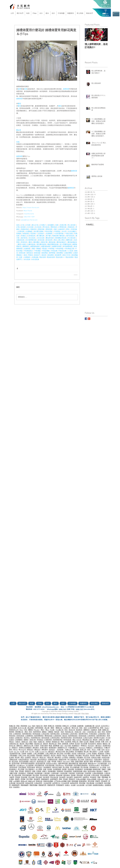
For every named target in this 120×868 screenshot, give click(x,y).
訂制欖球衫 (29, 736)
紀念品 (79, 740)
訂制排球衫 (102, 734)
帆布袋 (57, 732)
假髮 (34, 771)
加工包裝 (81, 759)
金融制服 (80, 726)
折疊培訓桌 (81, 754)
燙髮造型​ (28, 771)
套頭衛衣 (79, 730)
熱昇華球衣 (37, 732)
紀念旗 (86, 742)
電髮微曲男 (45, 779)
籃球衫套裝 (37, 734)
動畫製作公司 (62, 748)
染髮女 (67, 785)
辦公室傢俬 (70, 752)
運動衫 (44, 732)
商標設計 (84, 746)
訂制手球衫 (74, 734)
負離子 (104, 769)
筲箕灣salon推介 (94, 765)
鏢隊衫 (26, 740)
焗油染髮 (59, 775)
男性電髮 (82, 783)
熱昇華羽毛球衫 (66, 738)
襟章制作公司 (14, 730)
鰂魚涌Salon (92, 763)
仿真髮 (39, 771)
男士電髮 (21, 769)
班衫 (89, 750)
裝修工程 (83, 750)
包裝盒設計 (89, 759)
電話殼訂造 (38, 744)
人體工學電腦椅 (38, 754)
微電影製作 (53, 748)
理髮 (72, 761)
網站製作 (45, 750)
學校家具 (47, 756)
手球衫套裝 (93, 734)
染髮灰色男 (78, 777)
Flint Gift (77, 714)
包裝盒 (18, 742)
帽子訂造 (75, 728)
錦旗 (81, 742)
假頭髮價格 (52, 771)
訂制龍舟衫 (19, 738)
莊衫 (103, 750)
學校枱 (59, 756)
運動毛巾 (20, 746)
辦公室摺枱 (31, 756)
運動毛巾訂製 (28, 746)
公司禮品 (65, 757)
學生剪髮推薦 (27, 775)
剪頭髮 (54, 761)
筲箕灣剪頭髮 (50, 765)
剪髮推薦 (30, 773)
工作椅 (101, 752)
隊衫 (26, 732)
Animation (82, 748)
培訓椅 (107, 752)
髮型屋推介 (98, 761)
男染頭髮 (24, 777)
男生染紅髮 (54, 777)
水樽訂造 (102, 740)
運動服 (51, 732)
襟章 (102, 728)
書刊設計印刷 (60, 752)
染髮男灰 (86, 777)
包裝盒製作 (98, 759)
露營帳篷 (56, 746)
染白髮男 (62, 777)
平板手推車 (44, 746)
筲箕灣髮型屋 (39, 765)
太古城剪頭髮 (102, 763)
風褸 (100, 730)
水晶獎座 (68, 742)
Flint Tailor (85, 714)
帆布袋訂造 (69, 732)
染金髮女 (16, 787)
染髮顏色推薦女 (98, 785)
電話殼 (22, 744)
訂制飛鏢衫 (19, 740)
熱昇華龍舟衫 (36, 738)
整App (15, 750)
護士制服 (31, 728)
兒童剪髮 (72, 773)
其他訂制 (33, 740)
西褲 (45, 726)
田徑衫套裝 (83, 736)
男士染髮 (31, 777)
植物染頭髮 (97, 769)
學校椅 (98, 756)
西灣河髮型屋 (40, 763)
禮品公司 (35, 757)
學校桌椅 (105, 756)
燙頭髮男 (104, 781)
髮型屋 (86, 761)
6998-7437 (63, 709)
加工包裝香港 (72, 759)
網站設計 (38, 750)
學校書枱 (71, 756)
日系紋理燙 (38, 783)
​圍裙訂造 (59, 728)
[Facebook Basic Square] (86, 319)
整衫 (42, 730)
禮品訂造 (43, 757)
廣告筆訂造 (53, 744)
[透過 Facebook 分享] (17, 269)
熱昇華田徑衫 (73, 736)
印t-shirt (37, 730)
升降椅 (24, 754)
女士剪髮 (103, 767)
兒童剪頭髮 (80, 773)
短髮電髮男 (54, 779)
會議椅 (30, 754)
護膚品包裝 (13, 759)
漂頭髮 (64, 769)
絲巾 (86, 728)
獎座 (62, 742)
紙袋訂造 (41, 742)
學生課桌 (86, 756)
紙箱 (107, 740)
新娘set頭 (24, 781)
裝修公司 (68, 750)
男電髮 (23, 779)
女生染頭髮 (80, 785)
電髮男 (17, 779)
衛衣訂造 (72, 730)
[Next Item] (104, 35)
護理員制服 (39, 728)
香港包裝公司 (42, 761)
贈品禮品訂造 (87, 740)
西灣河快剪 (13, 767)
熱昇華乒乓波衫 (99, 738)
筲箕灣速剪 (22, 767)
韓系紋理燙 (29, 783)
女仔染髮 (89, 785)
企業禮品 (28, 757)
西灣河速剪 (31, 767)
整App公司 (22, 750)
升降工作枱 (22, 756)
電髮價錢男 (25, 785)
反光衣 (98, 726)
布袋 (62, 732)
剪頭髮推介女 (94, 767)
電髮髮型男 (42, 785)
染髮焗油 (52, 775)
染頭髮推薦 (57, 769)
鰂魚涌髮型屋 (73, 763)
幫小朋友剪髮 (16, 775)
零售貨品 (40, 740)
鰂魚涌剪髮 (83, 763)
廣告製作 (36, 748)
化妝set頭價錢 (81, 779)
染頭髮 (50, 769)
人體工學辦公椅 (50, 754)
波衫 (99, 732)
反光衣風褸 (13, 728)
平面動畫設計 (73, 748)
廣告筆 (45, 744)
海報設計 (15, 748)
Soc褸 (22, 752)
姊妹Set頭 (32, 781)
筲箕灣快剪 (105, 765)
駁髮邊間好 (83, 781)
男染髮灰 (93, 777)
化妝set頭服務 (92, 779)
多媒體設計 (76, 746)
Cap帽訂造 (67, 728)
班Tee (94, 750)
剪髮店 (60, 761)
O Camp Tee (43, 752)
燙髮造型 (72, 779)
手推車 (37, 746)
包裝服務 (80, 757)
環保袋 (48, 742)
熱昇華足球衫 (55, 734)
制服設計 (89, 748)
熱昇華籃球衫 (27, 734)
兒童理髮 (88, 773)
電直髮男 (37, 779)
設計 (62, 746)
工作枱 (89, 754)
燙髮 (16, 771)
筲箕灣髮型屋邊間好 (81, 765)
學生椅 (92, 756)
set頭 (106, 779)
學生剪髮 (36, 775)
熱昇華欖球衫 (39, 736)
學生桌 (65, 756)
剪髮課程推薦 (78, 771)
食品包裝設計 (42, 759)
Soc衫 (11, 752)
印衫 (26, 730)
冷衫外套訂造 (92, 732)
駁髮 (69, 781)
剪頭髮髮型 (47, 767)
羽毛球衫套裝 (78, 738)
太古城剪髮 (30, 765)
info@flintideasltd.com (50, 707)
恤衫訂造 (39, 726)
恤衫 (34, 726)
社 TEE (32, 752)
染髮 (45, 769)
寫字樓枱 (67, 754)
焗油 (85, 771)
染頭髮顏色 (79, 769)
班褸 (99, 750)
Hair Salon (66, 761)
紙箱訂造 (25, 742)
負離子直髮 (13, 773)
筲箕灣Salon (60, 765)
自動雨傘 (65, 744)
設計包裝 (87, 757)
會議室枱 (101, 754)
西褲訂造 (51, 726)
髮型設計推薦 (57, 767)
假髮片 (45, 771)
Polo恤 (52, 730)
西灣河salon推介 (52, 763)
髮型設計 (39, 767)
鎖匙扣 (99, 744)
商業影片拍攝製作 (25, 748)
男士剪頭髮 (84, 767)
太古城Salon (21, 765)
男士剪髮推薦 (75, 767)
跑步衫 (65, 736)
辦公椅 (86, 752)
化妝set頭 (101, 779)
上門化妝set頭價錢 (60, 781)
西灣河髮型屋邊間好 (28, 763)
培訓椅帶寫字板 (15, 754)
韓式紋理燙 (20, 783)
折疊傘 (72, 744)
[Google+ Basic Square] (89, 319)
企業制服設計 (98, 748)
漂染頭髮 (71, 769)
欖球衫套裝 (49, 736)
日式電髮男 (99, 783)
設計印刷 (68, 746)
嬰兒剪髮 (91, 781)
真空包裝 (15, 761)
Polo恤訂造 (60, 730)
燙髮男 (98, 781)
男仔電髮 (30, 779)
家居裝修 (76, 750)
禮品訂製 (50, 757)
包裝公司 (33, 761)
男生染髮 (39, 777)
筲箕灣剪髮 (69, 765)
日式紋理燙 (47, 783)
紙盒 (31, 742)
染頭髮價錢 (88, 769)
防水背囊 (84, 744)
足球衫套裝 (65, 734)
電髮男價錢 (33, 785)
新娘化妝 (39, 781)
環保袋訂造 (56, 742)
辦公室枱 (60, 754)
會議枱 (94, 754)
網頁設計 (30, 750)
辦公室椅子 (94, 752)
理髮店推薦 (79, 761)
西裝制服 (24, 726)
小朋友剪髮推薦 (98, 773)
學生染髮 (87, 775)
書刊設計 (99, 746)
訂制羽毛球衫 (55, 738)
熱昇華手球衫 (83, 734)
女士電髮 (39, 769)
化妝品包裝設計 (24, 759)
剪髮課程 (60, 771)
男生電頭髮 (90, 783)
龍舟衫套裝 (45, 738)
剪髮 (49, 761)
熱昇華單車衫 (101, 736)
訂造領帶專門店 (94, 728)
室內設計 (52, 750)
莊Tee (108, 750)
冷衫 (84, 732)
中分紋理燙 (65, 783)
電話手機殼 (29, 744)
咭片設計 (91, 746)
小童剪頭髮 (55, 773)
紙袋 (35, 742)
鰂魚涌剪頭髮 (63, 763)
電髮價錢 (105, 777)
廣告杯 (95, 740)
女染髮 (73, 785)
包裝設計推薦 (96, 757)
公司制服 (73, 726)
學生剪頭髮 (44, 775)
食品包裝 (33, 759)
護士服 (47, 728)
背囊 (103, 742)
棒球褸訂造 (19, 732)
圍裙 (52, 728)
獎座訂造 (75, 742)
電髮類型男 (51, 785)
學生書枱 (79, 756)
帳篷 (50, 746)
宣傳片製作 (44, 748)
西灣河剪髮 (16, 763)
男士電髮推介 (30, 769)
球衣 (30, 732)
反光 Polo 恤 (22, 728)
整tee (47, 730)
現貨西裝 (58, 726)
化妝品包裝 (106, 757)
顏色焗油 (67, 775)
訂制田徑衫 (57, 736)
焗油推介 (100, 771)
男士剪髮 (66, 767)
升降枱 (107, 754)
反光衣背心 (105, 726)
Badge (107, 728)
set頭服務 (17, 781)
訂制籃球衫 (17, 734)
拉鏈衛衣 (94, 730)
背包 (107, 742)
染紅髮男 (46, 777)
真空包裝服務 (24, 761)
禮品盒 (11, 742)
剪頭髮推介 (22, 773)
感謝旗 (92, 742)
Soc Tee (17, 752)
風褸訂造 (105, 730)
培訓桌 (74, 754)
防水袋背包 (92, 744)
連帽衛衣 (87, 730)
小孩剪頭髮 (64, 773)
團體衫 (31, 730)
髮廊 (91, 761)
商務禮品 (72, 757)
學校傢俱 (39, 756)
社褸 (37, 752)
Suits (30, 726)
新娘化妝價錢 (48, 781)
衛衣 (66, 730)
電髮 (99, 777)
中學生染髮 (95, 775)
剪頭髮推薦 (38, 773)
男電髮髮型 (60, 785)
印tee (21, 730)
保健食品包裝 (53, 759)
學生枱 (53, 756)
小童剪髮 (47, 773)
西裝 (18, 726)
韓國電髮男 (16, 785)
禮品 (74, 740)
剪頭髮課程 (68, 771)
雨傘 (59, 744)
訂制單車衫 (91, 736)
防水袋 (77, 744)
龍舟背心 (27, 738)
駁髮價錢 (75, 781)
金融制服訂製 (90, 726)
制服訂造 (12, 726)
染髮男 (12, 777)
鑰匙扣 (105, 744)
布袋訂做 (78, 732)
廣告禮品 (58, 757)
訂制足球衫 (45, 734)
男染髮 (18, 777)
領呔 (81, 728)
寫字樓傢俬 (79, 752)
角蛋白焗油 (92, 771)
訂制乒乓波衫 (88, 738)
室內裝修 (60, 750)
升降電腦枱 (13, 756)
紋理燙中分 (56, 783)
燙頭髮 (21, 771)
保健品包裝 (62, 759)
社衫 (27, 752)
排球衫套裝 (20, 736)
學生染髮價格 (105, 775)
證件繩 (98, 742)
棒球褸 (11, 732)
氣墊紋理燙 (74, 783)
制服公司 (65, 726)
